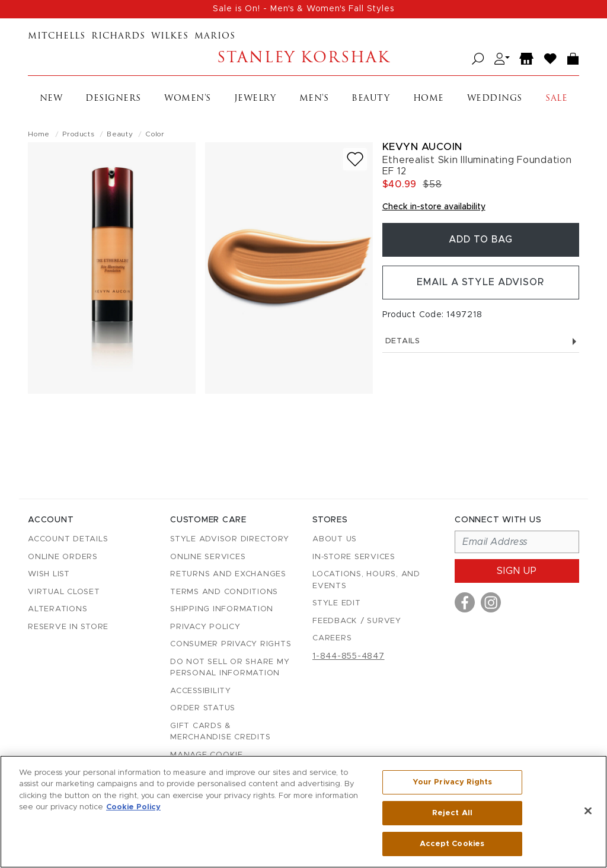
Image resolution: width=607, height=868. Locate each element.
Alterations (57, 609)
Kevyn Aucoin (422, 147)
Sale (556, 99)
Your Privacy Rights (452, 782)
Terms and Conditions (224, 592)
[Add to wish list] (355, 159)
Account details (68, 539)
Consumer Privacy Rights (231, 644)
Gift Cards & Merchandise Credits (220, 732)
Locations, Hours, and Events (366, 580)
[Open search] (478, 59)
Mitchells (57, 36)
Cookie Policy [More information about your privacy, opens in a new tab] (133, 808)
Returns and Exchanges (228, 574)
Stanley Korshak (303, 59)
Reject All (452, 813)
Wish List (49, 574)
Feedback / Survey (357, 621)
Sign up (517, 571)
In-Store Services (354, 557)
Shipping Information (222, 609)
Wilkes (170, 36)
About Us (335, 539)
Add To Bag (481, 240)
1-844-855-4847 (349, 656)
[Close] (588, 811)
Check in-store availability (434, 207)
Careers (332, 638)
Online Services (208, 557)
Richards (118, 36)
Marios (215, 36)
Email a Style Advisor (480, 283)
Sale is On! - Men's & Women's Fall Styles (303, 9)
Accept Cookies (452, 843)
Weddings (495, 99)
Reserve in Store (68, 627)
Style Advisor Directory (229, 539)
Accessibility (201, 691)
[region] (303, 812)
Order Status (203, 708)
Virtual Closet (64, 592)
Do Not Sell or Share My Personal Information (230, 668)
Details (481, 342)
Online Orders (63, 557)
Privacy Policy (205, 627)
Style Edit (337, 603)
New (51, 99)
